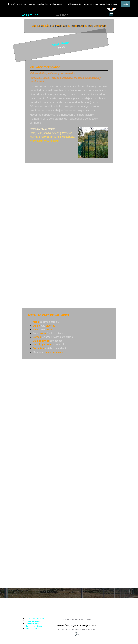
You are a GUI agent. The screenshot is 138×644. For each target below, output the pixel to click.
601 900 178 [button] (30, 15)
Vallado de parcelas (34, 623)
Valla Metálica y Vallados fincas (37, 6)
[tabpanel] (30, 15)
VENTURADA (40, 44)
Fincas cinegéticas (33, 621)
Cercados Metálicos (34, 626)
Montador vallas (32, 628)
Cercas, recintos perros (35, 618)
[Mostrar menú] (111, 14)
